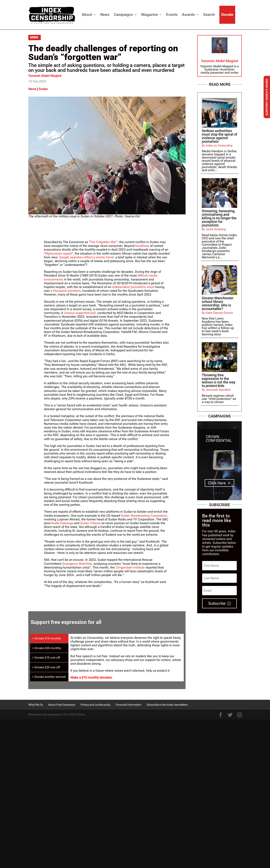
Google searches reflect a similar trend (86, 257)
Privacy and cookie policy (95, 705)
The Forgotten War (103, 242)
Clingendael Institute (130, 567)
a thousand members (66, 291)
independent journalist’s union (133, 287)
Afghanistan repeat (58, 253)
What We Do (36, 705)
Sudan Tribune (90, 523)
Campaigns (123, 15)
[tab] (49, 638)
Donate (227, 15)
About (87, 15)
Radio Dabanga (62, 523)
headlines (142, 246)
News (105, 15)
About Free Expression (62, 705)
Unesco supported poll (80, 313)
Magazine (150, 15)
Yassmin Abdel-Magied (45, 76)
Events (172, 15)
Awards (188, 15)
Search (209, 15)
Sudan (43, 89)
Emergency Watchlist (77, 564)
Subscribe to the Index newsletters (167, 705)
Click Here (217, 483)
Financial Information (128, 705)
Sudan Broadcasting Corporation (144, 516)
